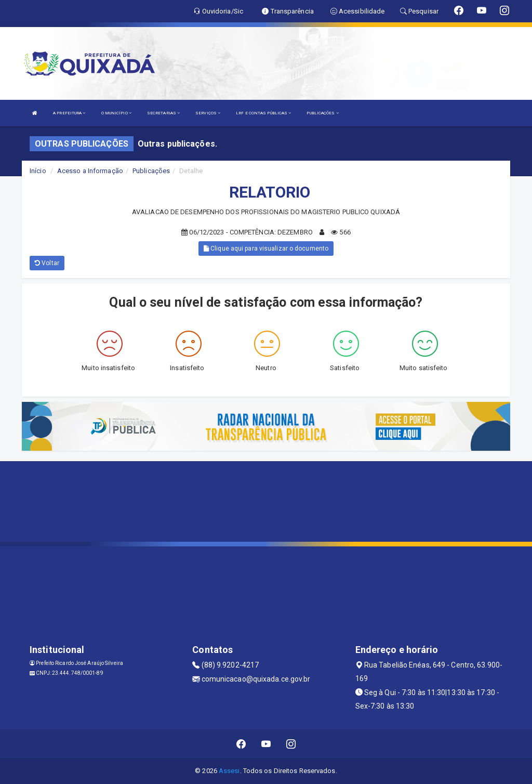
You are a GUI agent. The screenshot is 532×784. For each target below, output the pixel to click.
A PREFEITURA (69, 113)
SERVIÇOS (208, 113)
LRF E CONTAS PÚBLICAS (263, 113)
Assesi (229, 771)
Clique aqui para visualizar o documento (266, 249)
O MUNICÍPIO (116, 113)
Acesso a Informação (90, 171)
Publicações (151, 171)
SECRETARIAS (163, 113)
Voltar (47, 263)
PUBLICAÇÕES (322, 113)
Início (38, 171)
